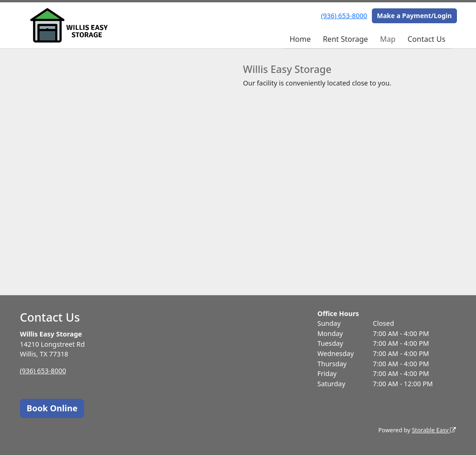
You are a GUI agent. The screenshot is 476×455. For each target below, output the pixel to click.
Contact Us (426, 39)
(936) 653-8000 (344, 16)
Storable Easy (434, 430)
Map (387, 39)
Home (300, 39)
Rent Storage (345, 39)
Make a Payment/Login (414, 16)
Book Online (52, 408)
